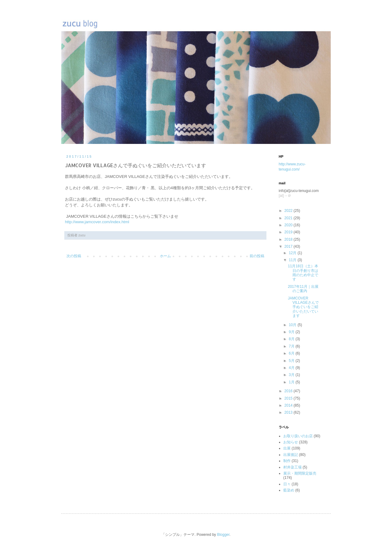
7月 (292, 346)
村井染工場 (292, 467)
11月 (293, 260)
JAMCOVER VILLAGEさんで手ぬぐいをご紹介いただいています (303, 307)
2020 (289, 225)
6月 (292, 353)
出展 (287, 448)
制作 (287, 461)
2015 (289, 398)
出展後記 (291, 455)
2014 (289, 405)
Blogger (223, 535)
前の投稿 (257, 256)
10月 (293, 325)
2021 (289, 218)
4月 (292, 368)
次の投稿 (74, 256)
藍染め (289, 490)
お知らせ (291, 442)
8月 (292, 339)
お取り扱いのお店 (298, 436)
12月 (293, 253)
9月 (292, 332)
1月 (292, 382)
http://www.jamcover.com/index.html (97, 222)
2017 (289, 246)
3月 (292, 375)
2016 (289, 391)
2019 (289, 232)
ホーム (165, 256)
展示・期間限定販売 (300, 473)
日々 (287, 484)
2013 (289, 412)
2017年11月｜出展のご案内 (303, 289)
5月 (292, 361)
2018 (289, 239)
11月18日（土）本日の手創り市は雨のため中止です (303, 273)
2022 (289, 211)
